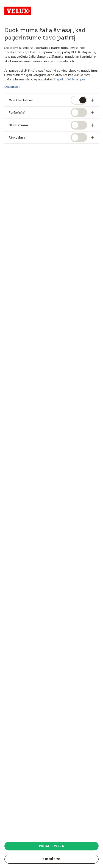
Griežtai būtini (21, 100)
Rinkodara (17, 137)
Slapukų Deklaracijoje (69, 79)
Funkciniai (17, 112)
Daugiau (11, 87)
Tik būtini (51, 859)
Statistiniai (18, 125)
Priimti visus (51, 846)
